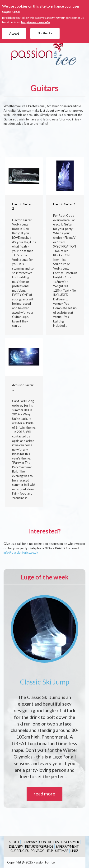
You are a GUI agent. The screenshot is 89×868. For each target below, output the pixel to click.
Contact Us (49, 842)
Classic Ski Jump (45, 682)
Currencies (20, 851)
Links (75, 851)
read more (44, 794)
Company (29, 842)
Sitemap (62, 851)
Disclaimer (70, 842)
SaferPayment (67, 846)
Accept (14, 33)
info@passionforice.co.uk (21, 552)
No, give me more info (35, 22)
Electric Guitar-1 (64, 204)
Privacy (37, 851)
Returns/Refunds (39, 846)
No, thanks (45, 33)
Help (49, 851)
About (14, 842)
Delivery (16, 846)
